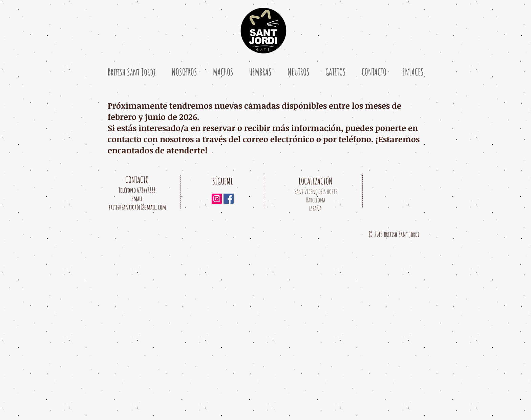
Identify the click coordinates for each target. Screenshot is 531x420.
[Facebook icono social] (229, 199)
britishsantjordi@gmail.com (137, 207)
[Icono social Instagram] (217, 199)
